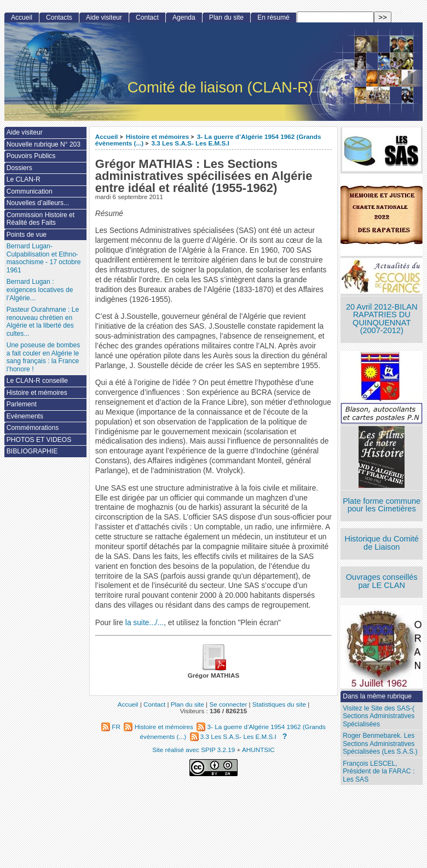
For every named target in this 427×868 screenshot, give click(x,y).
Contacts (59, 18)
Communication (30, 191)
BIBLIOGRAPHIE (32, 451)
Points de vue (27, 235)
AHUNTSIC (258, 750)
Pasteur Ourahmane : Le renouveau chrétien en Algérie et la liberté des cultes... (43, 322)
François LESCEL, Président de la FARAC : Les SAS (379, 771)
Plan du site (226, 18)
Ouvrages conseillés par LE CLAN (382, 581)
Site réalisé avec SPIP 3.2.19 (194, 750)
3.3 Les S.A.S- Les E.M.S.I (190, 143)
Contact (147, 18)
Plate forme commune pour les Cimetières (382, 505)
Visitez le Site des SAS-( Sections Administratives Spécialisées (379, 716)
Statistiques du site (279, 704)
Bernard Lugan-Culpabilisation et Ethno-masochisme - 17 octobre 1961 (44, 258)
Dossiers (19, 168)
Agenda (184, 18)
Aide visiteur (104, 18)
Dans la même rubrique (377, 696)
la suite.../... (145, 623)
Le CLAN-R (24, 179)
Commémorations (33, 428)
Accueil (107, 136)
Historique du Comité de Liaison (382, 543)
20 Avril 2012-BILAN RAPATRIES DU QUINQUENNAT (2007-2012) (382, 319)
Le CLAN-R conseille (37, 381)
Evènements (25, 416)
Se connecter (228, 704)
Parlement (22, 404)
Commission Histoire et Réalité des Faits (41, 219)
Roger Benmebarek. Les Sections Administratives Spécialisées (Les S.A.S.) (380, 744)
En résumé (273, 18)
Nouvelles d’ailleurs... (38, 203)
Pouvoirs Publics (31, 156)
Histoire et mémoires (158, 136)
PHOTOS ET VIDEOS (39, 440)
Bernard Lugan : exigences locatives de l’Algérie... (40, 290)
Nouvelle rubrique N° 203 (44, 144)
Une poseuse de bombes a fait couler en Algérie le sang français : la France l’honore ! (43, 357)
